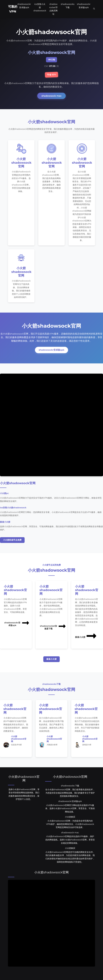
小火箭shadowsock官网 (24, 784)
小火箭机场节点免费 (12, 545)
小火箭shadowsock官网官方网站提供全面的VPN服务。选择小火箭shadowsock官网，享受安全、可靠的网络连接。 (70, 814)
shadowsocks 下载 (70, 791)
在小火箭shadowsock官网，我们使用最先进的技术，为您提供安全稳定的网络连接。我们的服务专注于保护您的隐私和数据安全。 (70, 799)
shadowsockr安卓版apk (51, 355)
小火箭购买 (70, 823)
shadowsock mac (51, 96)
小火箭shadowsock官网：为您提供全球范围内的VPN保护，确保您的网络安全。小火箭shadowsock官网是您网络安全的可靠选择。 (70, 830)
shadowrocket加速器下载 (53, 632)
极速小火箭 (86, 641)
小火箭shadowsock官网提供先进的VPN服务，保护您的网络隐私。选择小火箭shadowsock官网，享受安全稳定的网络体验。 (70, 846)
